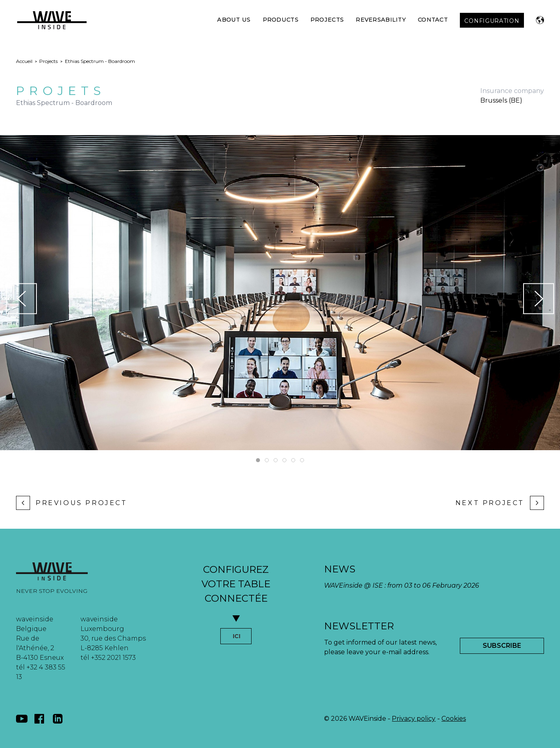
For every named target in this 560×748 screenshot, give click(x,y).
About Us (234, 20)
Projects (327, 20)
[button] (540, 20)
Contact (433, 20)
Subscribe (502, 646)
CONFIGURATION (492, 21)
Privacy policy (414, 719)
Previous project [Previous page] (72, 503)
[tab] (258, 460)
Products (281, 20)
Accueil (24, 61)
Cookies (454, 719)
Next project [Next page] (500, 503)
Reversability (381, 20)
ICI (237, 636)
